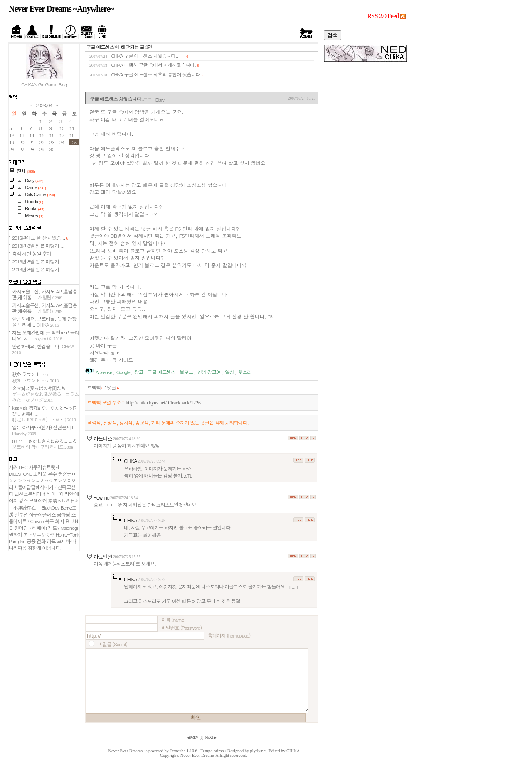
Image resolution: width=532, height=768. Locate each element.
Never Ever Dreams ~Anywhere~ (61, 9)
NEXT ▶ (211, 738)
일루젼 (21, 514)
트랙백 (95, 387)
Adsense (104, 372)
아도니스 (103, 438)
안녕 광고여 (209, 372)
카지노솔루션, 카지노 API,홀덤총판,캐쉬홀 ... (44, 294)
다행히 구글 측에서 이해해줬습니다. (160, 65)
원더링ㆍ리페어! (31, 528)
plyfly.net (258, 751)
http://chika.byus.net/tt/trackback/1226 (163, 403)
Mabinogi (69, 528)
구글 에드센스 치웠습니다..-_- (155, 56)
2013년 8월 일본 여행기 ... (38, 246)
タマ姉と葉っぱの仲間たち (46, 394)
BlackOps (50, 507)
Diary (160, 100)
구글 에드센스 (161, 372)
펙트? (53, 528)
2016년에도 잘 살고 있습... (40, 238)
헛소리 (245, 372)
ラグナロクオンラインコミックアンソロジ (42, 477)
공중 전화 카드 (41, 541)
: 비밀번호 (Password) (180, 628)
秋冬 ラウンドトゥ (35, 377)
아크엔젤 (103, 556)
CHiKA (131, 461)
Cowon (37, 521)
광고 (139, 372)
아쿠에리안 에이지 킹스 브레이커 (44, 497)
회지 (59, 521)
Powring (101, 497)
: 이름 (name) (172, 620)
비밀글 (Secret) (113, 644)
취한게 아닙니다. (45, 548)
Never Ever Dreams (198, 755)
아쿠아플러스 (42, 514)
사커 (13, 467)
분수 (52, 474)
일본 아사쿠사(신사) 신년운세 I (42, 430)
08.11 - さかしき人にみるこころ (44, 444)
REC (23, 467)
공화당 (64, 514)
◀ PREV (192, 738)
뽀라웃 (40, 474)
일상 (229, 372)
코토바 (64, 541)
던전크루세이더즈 (32, 494)
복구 (49, 521)
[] (202, 738)
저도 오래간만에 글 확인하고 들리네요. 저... (46, 335)
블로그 (186, 372)
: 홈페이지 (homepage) (228, 635)
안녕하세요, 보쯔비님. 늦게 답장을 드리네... (44, 322)
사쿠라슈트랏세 (44, 467)
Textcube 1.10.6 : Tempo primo (197, 751)
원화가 (15, 534)
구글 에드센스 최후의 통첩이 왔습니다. (163, 74)
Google (123, 372)
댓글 (113, 387)
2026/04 (44, 105)
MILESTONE (20, 474)
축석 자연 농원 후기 (32, 254)
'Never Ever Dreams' (126, 751)
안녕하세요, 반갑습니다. (43, 349)
